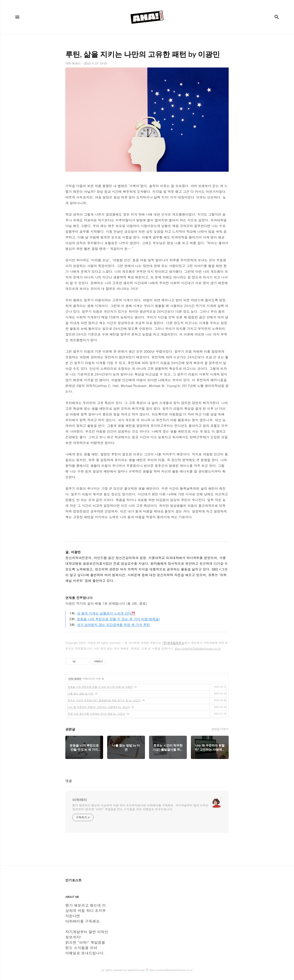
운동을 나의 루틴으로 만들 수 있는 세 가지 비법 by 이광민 (100, 687)
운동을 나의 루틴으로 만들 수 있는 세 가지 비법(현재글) (119, 619)
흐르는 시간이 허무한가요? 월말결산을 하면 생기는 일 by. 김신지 (104, 700)
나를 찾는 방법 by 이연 (81, 693)
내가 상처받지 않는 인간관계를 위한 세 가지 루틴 (113, 625)
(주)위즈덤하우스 (173, 643)
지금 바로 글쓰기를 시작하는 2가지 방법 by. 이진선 (96, 714)
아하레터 (80, 800)
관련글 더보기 (220, 729)
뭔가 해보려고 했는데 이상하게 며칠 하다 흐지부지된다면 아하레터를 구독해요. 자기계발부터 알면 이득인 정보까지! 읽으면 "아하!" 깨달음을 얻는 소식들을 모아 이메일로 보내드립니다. (140, 807)
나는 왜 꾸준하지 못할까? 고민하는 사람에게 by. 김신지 (99, 707)
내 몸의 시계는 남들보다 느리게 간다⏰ (106, 613)
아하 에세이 (75, 679)
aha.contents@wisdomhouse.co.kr (198, 648)
